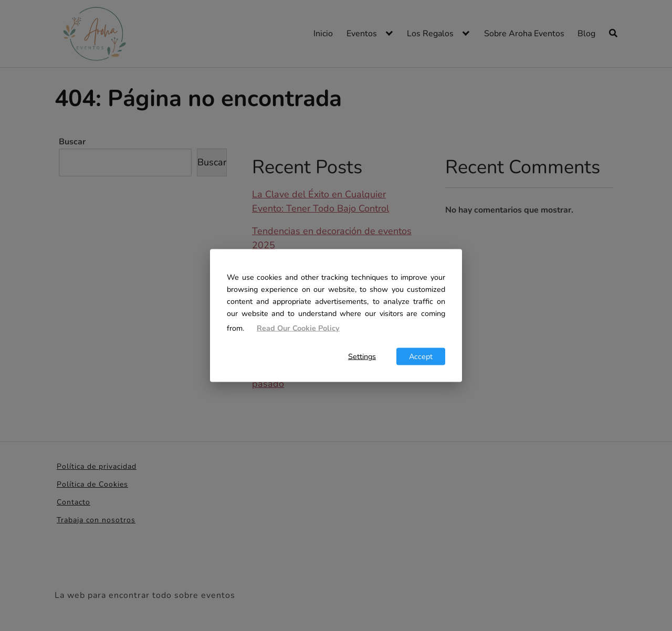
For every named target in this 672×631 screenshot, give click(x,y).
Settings (362, 356)
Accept (421, 356)
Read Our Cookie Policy (298, 328)
